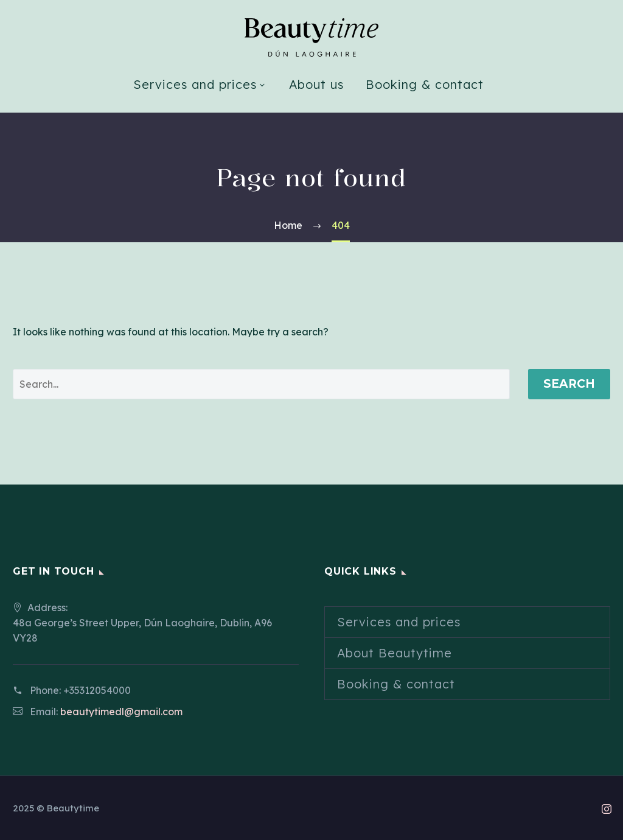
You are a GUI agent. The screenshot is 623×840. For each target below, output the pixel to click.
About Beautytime (395, 653)
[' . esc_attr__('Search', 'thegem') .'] (261, 384)
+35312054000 (97, 690)
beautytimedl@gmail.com (121, 712)
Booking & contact (425, 84)
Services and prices (195, 84)
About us (316, 84)
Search (569, 384)
